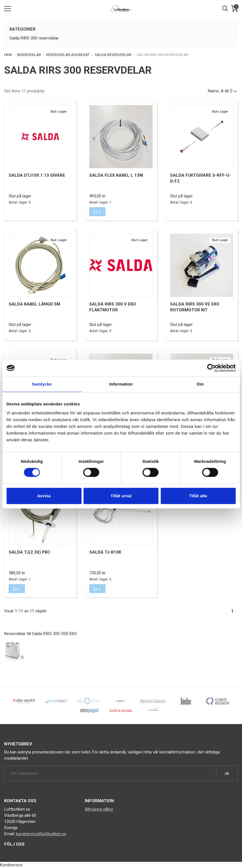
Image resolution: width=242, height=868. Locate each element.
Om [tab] (200, 384)
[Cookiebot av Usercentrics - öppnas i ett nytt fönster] (211, 368)
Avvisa (44, 496)
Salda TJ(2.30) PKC (30, 552)
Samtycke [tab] (42, 384)
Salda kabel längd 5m (34, 304)
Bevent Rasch (153, 701)
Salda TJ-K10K (105, 552)
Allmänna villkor (99, 809)
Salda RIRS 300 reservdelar (34, 38)
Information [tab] (121, 384)
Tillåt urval (121, 496)
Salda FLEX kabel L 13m (116, 175)
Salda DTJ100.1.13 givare (37, 175)
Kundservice (11, 865)
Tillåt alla (198, 496)
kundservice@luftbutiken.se (41, 834)
